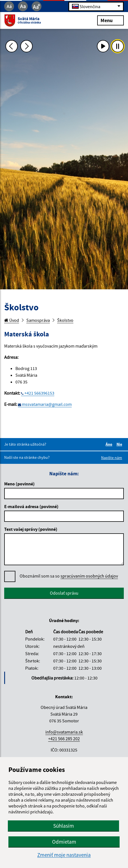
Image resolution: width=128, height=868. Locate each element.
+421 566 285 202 (64, 739)
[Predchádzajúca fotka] (11, 46)
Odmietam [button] (64, 842)
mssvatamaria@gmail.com (47, 404)
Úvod (12, 320)
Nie (120, 444)
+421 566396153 (39, 393)
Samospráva (38, 320)
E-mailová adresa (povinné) (31, 506)
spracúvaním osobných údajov (89, 576)
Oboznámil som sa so (69, 576)
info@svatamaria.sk (64, 732)
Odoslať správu (64, 593)
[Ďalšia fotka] (26, 46)
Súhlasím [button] (64, 826)
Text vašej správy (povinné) (31, 529)
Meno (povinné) (19, 484)
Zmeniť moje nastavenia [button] (64, 855)
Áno (110, 444)
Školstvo (65, 320)
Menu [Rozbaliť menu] (110, 20)
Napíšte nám (112, 458)
